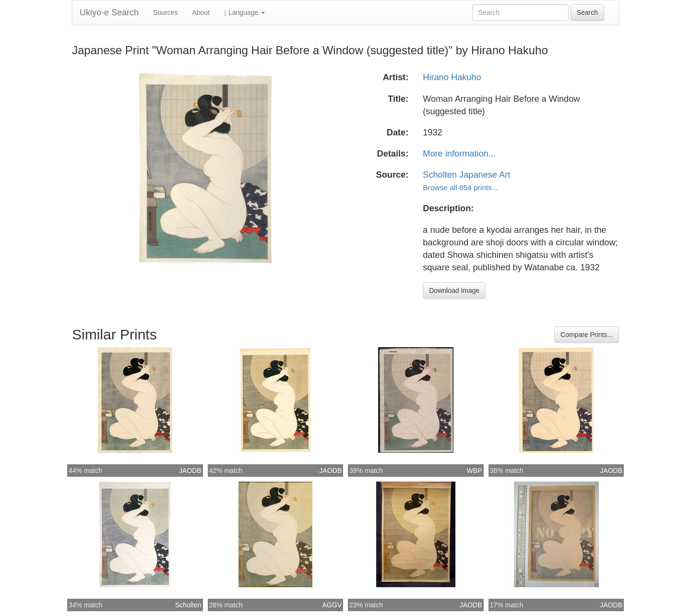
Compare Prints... (587, 335)
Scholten (188, 605)
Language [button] (244, 13)
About (201, 12)
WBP (475, 471)
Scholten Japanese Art (466, 175)
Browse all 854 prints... (460, 187)
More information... (459, 154)
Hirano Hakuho (452, 77)
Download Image (454, 290)
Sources (165, 12)
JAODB (190, 471)
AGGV (332, 605)
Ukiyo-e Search (109, 12)
